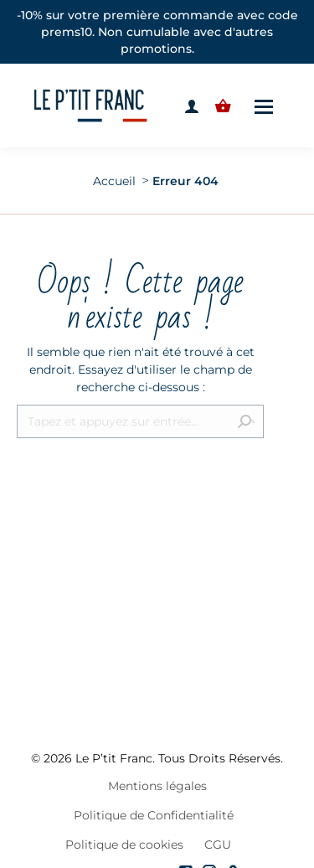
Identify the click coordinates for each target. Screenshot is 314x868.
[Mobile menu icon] (264, 106)
